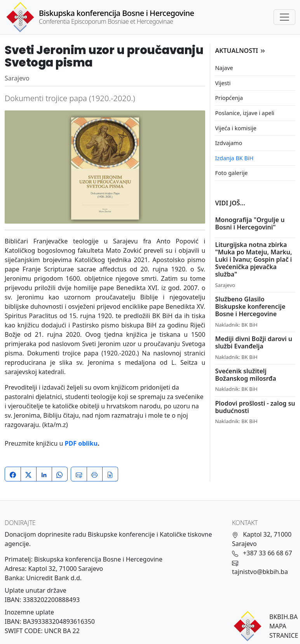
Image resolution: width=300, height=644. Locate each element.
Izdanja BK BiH (234, 158)
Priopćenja (229, 98)
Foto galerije (231, 173)
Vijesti (223, 83)
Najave (224, 68)
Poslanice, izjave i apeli (245, 113)
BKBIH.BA (283, 617)
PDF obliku (81, 443)
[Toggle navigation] (284, 17)
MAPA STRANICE (284, 631)
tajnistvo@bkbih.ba (260, 572)
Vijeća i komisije (235, 128)
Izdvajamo (228, 143)
